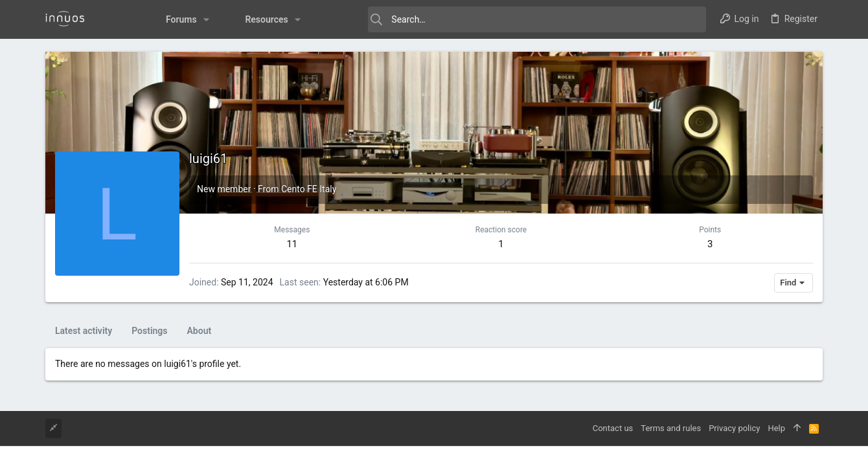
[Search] (512, 19)
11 (292, 244)
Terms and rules (671, 428)
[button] (179, 19)
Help (776, 428)
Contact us (613, 428)
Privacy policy (734, 428)
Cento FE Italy (309, 189)
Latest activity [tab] (84, 331)
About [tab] (200, 331)
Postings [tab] (149, 331)
